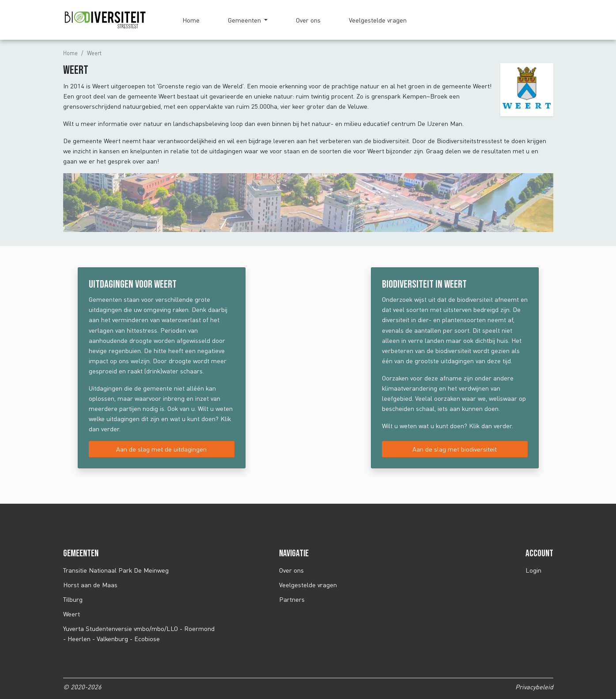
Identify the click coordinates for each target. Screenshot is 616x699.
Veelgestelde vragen (378, 20)
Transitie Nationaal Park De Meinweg (116, 570)
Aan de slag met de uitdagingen (161, 449)
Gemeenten (245, 20)
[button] (248, 20)
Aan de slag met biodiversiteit (455, 449)
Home (191, 20)
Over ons (308, 20)
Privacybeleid (534, 687)
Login (533, 570)
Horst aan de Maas (90, 585)
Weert (72, 614)
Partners (292, 599)
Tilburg (73, 599)
